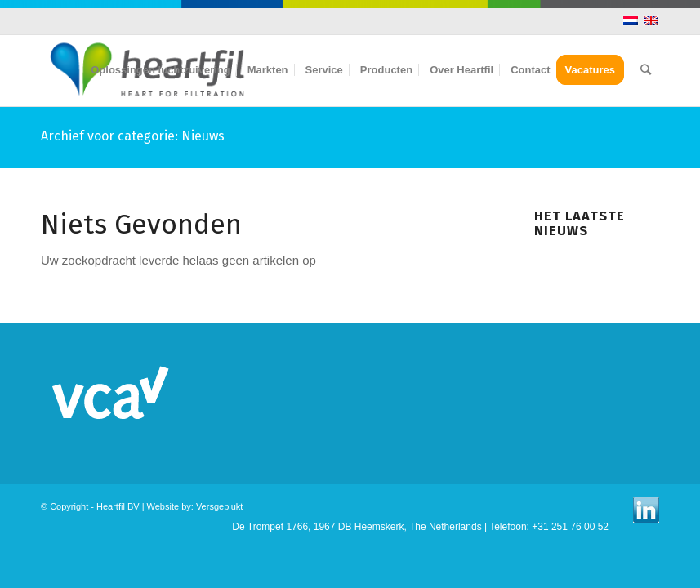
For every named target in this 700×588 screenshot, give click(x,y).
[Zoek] (646, 70)
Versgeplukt (219, 506)
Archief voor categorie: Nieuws (133, 136)
